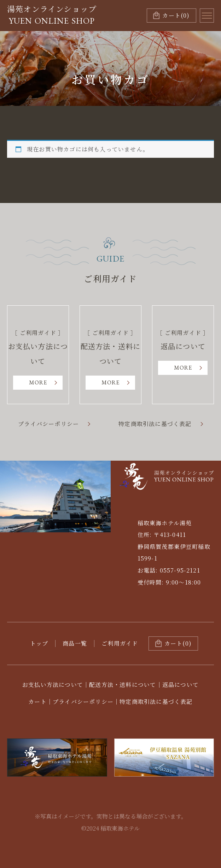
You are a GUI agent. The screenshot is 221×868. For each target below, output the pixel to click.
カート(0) (178, 643)
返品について (181, 685)
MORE (38, 382)
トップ (39, 643)
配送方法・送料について (123, 685)
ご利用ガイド (120, 643)
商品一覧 (75, 643)
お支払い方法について (53, 685)
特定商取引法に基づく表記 (155, 424)
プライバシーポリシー (48, 424)
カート (37, 702)
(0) (176, 15)
